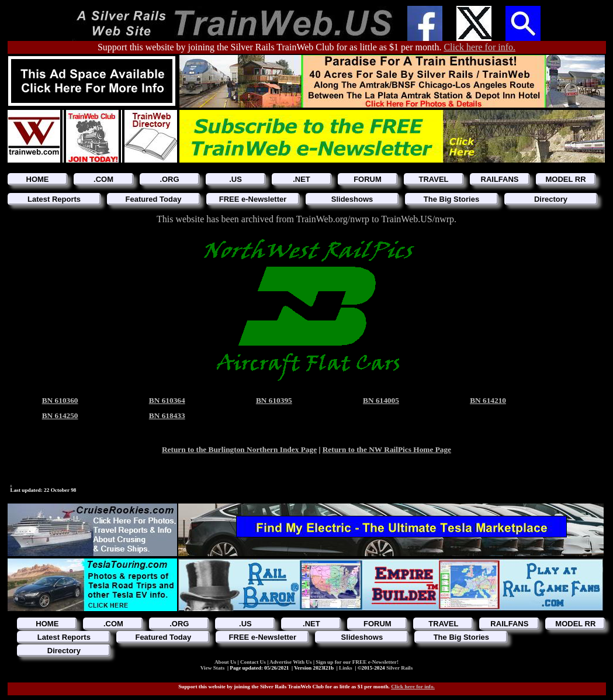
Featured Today (154, 199)
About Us (226, 662)
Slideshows (352, 199)
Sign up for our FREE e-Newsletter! (357, 662)
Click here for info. (479, 47)
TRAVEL (433, 179)
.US (235, 179)
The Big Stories (451, 199)
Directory (551, 199)
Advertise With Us (291, 662)
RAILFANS (500, 179)
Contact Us (254, 662)
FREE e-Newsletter (253, 199)
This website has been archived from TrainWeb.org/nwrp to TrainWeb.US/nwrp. (306, 219)
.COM (103, 179)
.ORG (169, 179)
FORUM (368, 179)
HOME (38, 179)
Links (346, 668)
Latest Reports (54, 199)
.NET (302, 179)
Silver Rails (399, 668)
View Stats (213, 668)
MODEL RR (565, 179)
